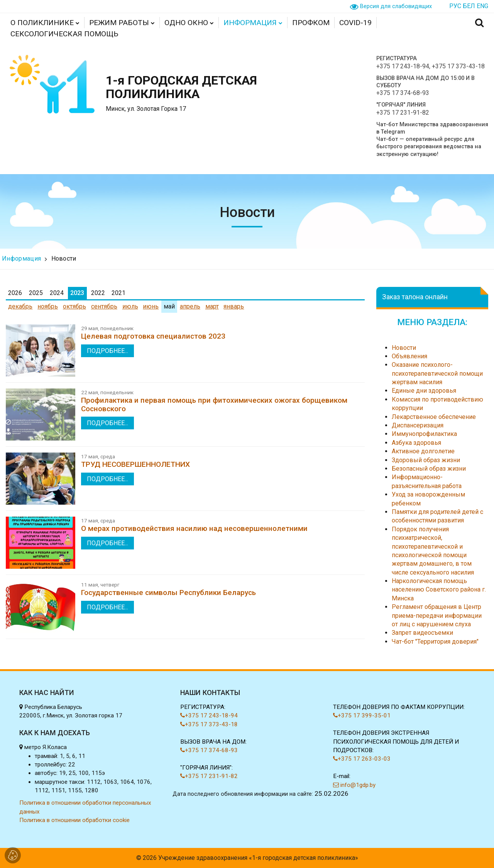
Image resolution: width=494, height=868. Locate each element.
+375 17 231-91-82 (403, 113)
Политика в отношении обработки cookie (74, 820)
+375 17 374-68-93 (403, 93)
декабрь (20, 306)
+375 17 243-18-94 (403, 66)
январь (234, 306)
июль (130, 306)
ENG (482, 6)
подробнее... (107, 351)
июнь (151, 306)
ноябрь (48, 306)
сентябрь (104, 306)
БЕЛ (469, 6)
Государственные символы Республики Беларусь (168, 593)
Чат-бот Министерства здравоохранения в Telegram (432, 128)
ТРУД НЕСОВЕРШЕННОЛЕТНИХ (135, 464)
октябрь (74, 306)
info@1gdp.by (354, 785)
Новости (64, 259)
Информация (21, 259)
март (212, 306)
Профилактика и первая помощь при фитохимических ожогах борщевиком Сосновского (214, 404)
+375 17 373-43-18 (458, 66)
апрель (190, 306)
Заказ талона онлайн (415, 297)
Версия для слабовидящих (396, 6)
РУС (455, 6)
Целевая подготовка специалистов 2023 (153, 336)
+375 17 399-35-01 (362, 715)
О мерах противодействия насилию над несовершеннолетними (194, 528)
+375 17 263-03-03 (362, 759)
